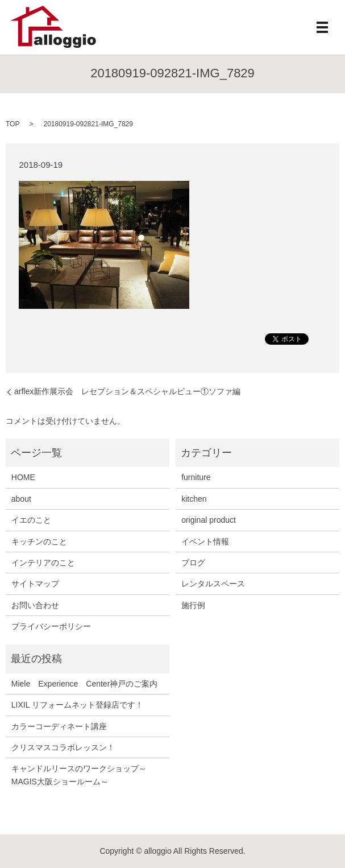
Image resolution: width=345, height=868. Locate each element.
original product (209, 520)
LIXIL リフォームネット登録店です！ (77, 705)
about (21, 499)
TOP (13, 124)
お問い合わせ (35, 605)
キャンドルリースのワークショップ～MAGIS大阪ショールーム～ (79, 775)
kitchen (194, 499)
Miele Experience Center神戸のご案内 (85, 684)
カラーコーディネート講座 (59, 726)
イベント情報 (205, 542)
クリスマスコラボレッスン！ (63, 747)
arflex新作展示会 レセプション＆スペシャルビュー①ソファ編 (127, 391)
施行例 (193, 605)
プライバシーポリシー (51, 626)
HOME (23, 477)
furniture (196, 477)
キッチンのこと (39, 542)
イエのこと (31, 520)
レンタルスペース (213, 584)
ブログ (193, 563)
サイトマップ (35, 584)
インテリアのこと (43, 563)
